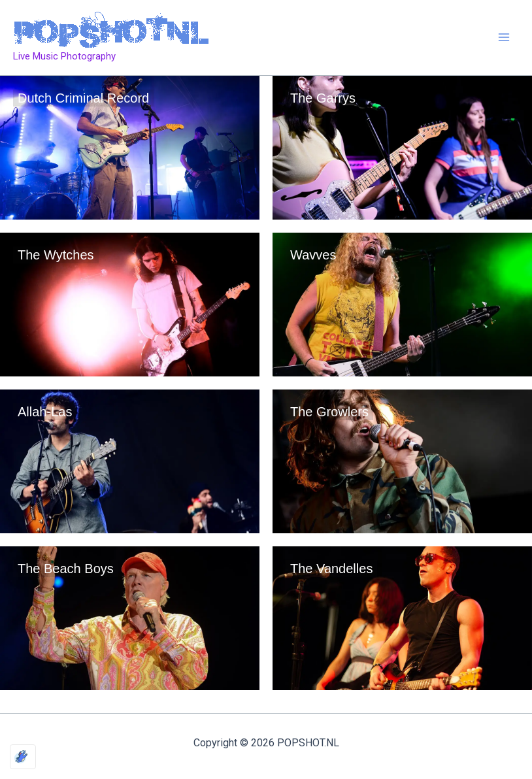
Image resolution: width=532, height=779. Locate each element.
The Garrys (323, 98)
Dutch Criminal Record (83, 98)
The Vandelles (331, 569)
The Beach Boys (66, 569)
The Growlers (329, 412)
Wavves (313, 255)
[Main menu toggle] (505, 38)
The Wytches (56, 255)
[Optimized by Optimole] (23, 757)
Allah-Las (45, 412)
